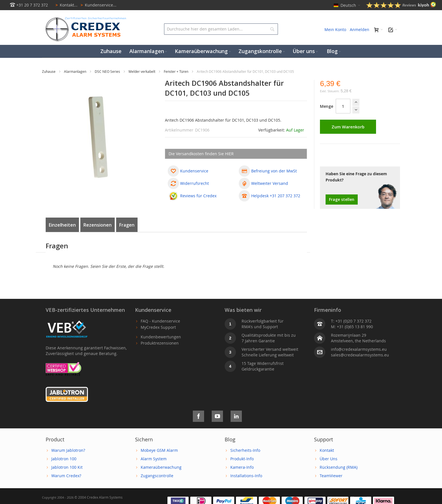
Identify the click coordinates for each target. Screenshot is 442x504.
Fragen (127, 225)
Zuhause (49, 71)
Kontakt (327, 450)
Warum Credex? (66, 476)
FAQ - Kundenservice (160, 321)
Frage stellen (342, 199)
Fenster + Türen (176, 71)
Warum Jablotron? (68, 450)
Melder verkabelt (142, 71)
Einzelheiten (62, 225)
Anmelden (360, 29)
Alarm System (154, 459)
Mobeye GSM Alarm (159, 450)
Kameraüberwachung (161, 467)
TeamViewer (331, 476)
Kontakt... (66, 5)
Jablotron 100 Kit (67, 467)
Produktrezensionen (160, 343)
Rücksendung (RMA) (339, 467)
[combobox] (221, 29)
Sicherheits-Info (245, 450)
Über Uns (329, 459)
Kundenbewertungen (161, 337)
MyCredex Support (158, 327)
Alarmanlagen (76, 71)
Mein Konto (335, 29)
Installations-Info (246, 476)
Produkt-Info (242, 459)
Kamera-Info (242, 467)
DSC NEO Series (108, 71)
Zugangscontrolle (157, 476)
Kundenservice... (98, 5)
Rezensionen (98, 225)
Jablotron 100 (64, 459)
